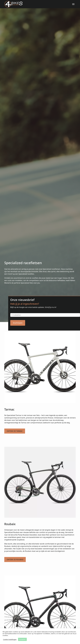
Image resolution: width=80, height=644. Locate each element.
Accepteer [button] (22, 639)
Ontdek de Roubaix (15, 560)
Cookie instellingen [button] (10, 639)
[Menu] (73, 4)
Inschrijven (18, 323)
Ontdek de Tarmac (15, 431)
